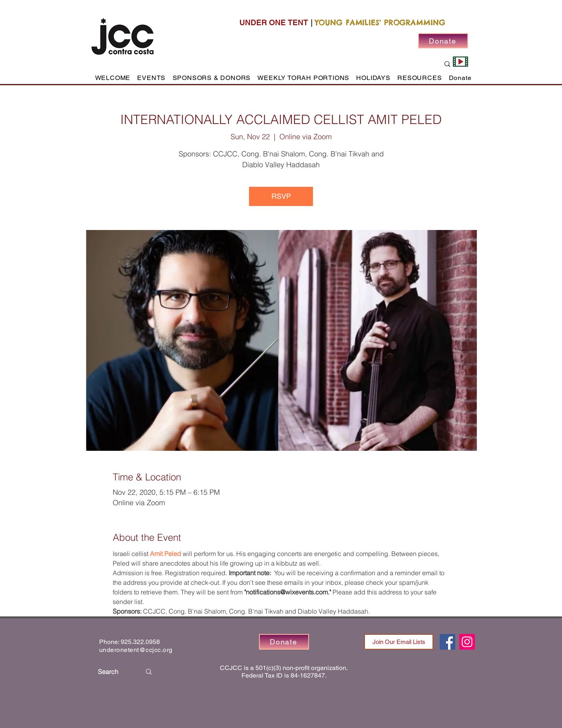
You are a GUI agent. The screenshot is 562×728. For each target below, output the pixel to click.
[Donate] (443, 41)
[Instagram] (467, 642)
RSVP (281, 196)
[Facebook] (447, 642)
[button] (151, 78)
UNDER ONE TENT (274, 23)
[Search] (114, 672)
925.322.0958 (140, 642)
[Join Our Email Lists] (399, 642)
